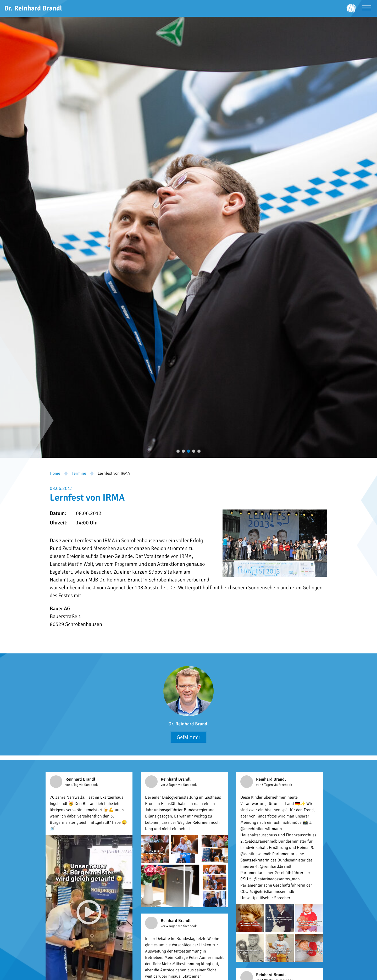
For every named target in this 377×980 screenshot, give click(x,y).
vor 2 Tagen (170, 785)
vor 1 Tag (72, 785)
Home (55, 473)
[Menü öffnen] (367, 9)
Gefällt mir (188, 737)
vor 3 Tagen (265, 785)
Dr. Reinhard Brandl (188, 724)
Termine (79, 473)
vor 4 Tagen (170, 926)
